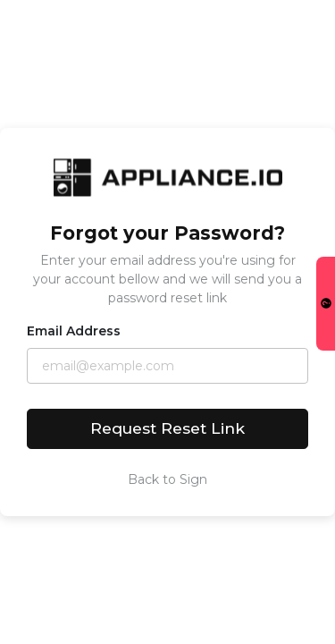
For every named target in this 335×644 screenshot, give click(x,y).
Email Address (74, 331)
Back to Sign (167, 479)
